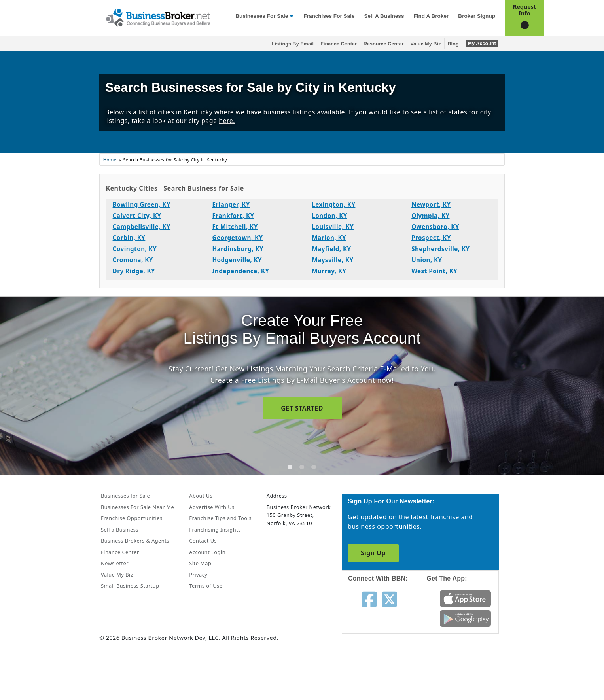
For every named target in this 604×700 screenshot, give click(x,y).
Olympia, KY (430, 216)
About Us (201, 496)
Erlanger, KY (231, 204)
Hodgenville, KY (237, 260)
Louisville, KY (333, 227)
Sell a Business (384, 16)
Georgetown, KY (237, 238)
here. (227, 121)
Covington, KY (135, 249)
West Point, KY (434, 271)
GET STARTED (302, 408)
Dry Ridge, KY (134, 271)
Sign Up (373, 553)
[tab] (290, 467)
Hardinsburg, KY (238, 249)
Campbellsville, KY (142, 227)
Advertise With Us (212, 507)
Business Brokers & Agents (135, 541)
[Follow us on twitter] (389, 599)
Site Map (200, 563)
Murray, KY (329, 271)
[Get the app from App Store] (465, 598)
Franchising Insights (215, 530)
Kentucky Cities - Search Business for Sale (175, 188)
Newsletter (115, 563)
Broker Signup (477, 16)
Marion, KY (329, 238)
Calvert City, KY (137, 216)
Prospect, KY (431, 238)
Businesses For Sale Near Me (137, 507)
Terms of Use (206, 586)
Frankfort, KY (233, 216)
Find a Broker (431, 16)
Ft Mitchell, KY (235, 227)
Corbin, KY (129, 238)
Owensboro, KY (435, 227)
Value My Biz (426, 44)
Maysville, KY (332, 260)
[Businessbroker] (158, 17)
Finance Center (339, 44)
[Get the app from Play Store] (465, 618)
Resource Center (384, 44)
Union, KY (427, 260)
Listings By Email (293, 44)
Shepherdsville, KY (440, 249)
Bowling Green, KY (142, 204)
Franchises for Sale (329, 16)
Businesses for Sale (262, 16)
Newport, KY (431, 204)
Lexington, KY (333, 204)
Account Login (207, 552)
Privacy (198, 575)
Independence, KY (240, 271)
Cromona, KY (133, 260)
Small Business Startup (130, 586)
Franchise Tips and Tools (220, 518)
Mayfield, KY (331, 249)
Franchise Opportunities (132, 518)
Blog (453, 44)
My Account (482, 44)
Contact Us (203, 541)
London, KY (329, 216)
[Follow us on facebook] (369, 599)
